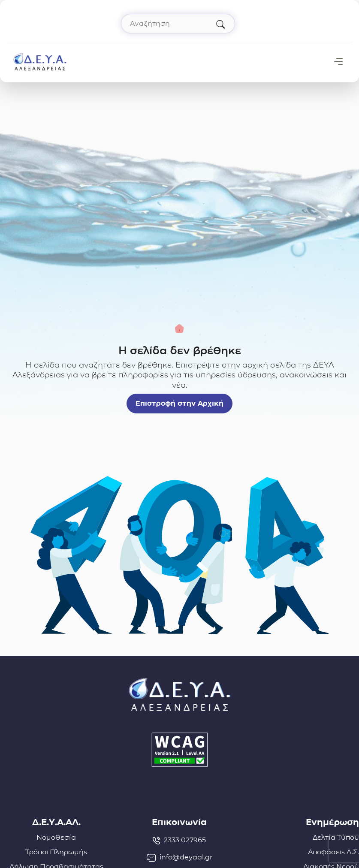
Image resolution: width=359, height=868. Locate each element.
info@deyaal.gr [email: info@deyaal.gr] (179, 857)
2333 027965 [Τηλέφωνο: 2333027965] (179, 840)
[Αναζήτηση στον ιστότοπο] (178, 24)
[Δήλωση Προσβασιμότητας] (179, 750)
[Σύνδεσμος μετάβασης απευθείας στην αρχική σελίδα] (40, 61)
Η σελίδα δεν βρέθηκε (180, 350)
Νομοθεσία (56, 837)
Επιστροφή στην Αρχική (179, 403)
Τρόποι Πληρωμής (56, 852)
